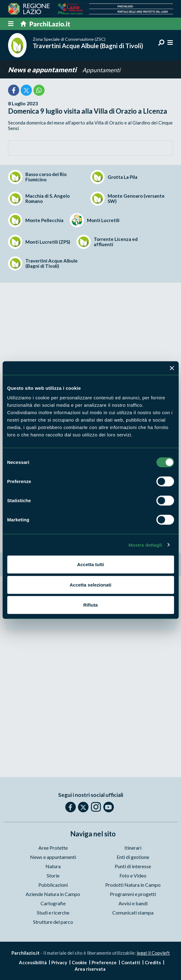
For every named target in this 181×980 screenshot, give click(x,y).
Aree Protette (53, 848)
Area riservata (90, 969)
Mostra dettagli (145, 545)
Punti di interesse (133, 866)
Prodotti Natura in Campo (133, 885)
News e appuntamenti (43, 70)
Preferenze (104, 962)
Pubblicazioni (53, 885)
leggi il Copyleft (153, 953)
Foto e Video (133, 875)
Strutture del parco (53, 922)
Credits (153, 962)
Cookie (79, 962)
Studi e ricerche (53, 913)
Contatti (131, 962)
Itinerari (133, 848)
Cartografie (53, 903)
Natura (53, 866)
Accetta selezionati (90, 585)
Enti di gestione (133, 857)
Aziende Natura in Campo (53, 894)
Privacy (59, 962)
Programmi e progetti (133, 894)
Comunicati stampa (133, 913)
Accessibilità (33, 962)
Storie (53, 875)
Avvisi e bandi (133, 903)
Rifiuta (90, 605)
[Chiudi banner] (172, 368)
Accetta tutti (90, 564)
